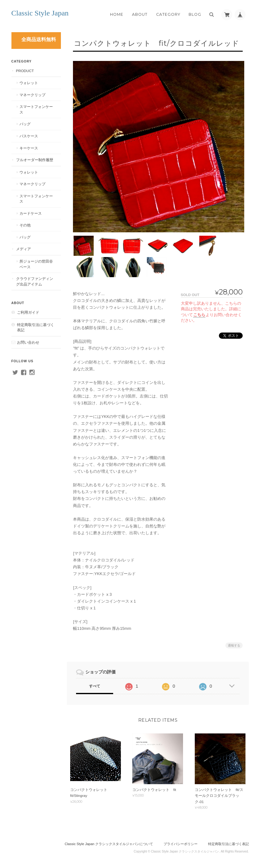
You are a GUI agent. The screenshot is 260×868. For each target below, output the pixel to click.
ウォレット (29, 83)
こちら (199, 312)
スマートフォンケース (36, 109)
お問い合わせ (28, 342)
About (140, 14)
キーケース (29, 148)
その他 (25, 225)
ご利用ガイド (28, 312)
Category (168, 14)
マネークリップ (32, 95)
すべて (95, 684)
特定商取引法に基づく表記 (36, 327)
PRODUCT (25, 71)
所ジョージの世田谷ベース (36, 264)
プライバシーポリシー (181, 842)
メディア (23, 249)
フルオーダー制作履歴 (35, 160)
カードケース (31, 213)
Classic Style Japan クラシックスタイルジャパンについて (109, 842)
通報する (234, 643)
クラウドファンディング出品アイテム (35, 281)
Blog (195, 14)
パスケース (29, 136)
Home (117, 14)
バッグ (25, 124)
